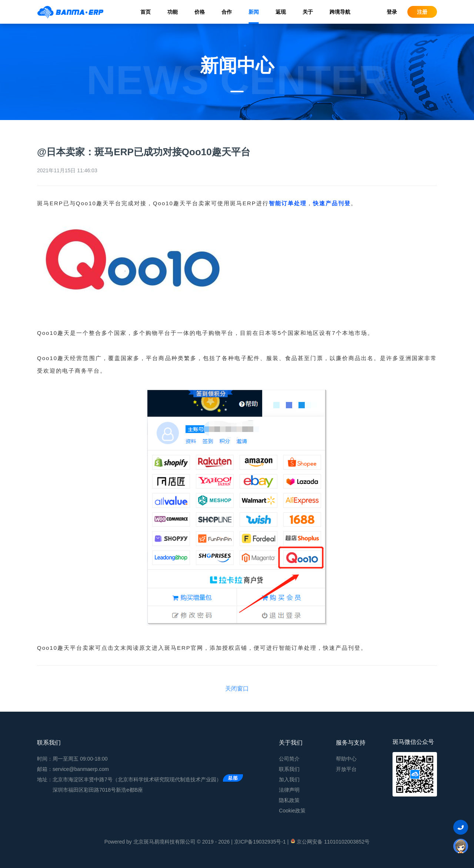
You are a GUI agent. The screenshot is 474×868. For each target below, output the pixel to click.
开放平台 (346, 769)
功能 (173, 12)
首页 (146, 12)
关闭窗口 (237, 689)
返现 (281, 12)
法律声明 (289, 790)
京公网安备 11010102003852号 (330, 841)
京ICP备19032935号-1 (260, 842)
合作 (227, 12)
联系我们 (289, 769)
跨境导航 (340, 12)
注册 (422, 12)
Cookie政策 (292, 811)
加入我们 (289, 779)
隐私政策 (289, 800)
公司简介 (289, 759)
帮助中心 (346, 759)
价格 (200, 12)
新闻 (254, 12)
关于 (308, 12)
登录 (392, 12)
